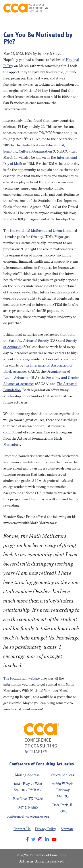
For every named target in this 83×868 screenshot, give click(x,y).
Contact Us (22, 829)
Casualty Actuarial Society (29, 341)
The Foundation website (21, 678)
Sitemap (67, 829)
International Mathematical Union (36, 231)
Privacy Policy (46, 829)
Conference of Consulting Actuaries (25, 8)
